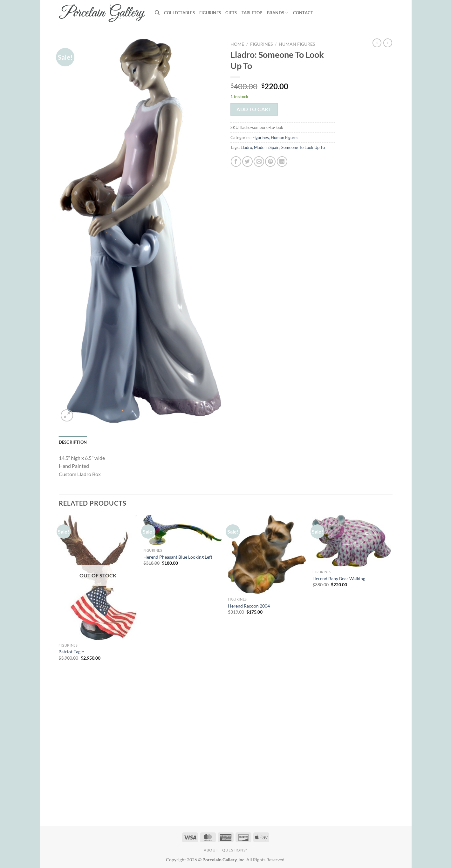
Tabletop (252, 13)
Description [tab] (73, 442)
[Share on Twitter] (247, 161)
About (211, 850)
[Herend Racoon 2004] (267, 554)
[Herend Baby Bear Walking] (352, 541)
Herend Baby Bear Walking (339, 579)
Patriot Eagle (71, 652)
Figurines (210, 13)
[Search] (157, 13)
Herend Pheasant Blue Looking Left (178, 557)
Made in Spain (267, 147)
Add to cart (254, 109)
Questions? (235, 850)
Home (237, 44)
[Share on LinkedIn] (282, 161)
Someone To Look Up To (303, 147)
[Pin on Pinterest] (270, 161)
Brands (278, 13)
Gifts (231, 13)
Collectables (179, 13)
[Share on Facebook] (236, 161)
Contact (303, 13)
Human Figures (297, 44)
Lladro (246, 147)
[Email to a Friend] (259, 161)
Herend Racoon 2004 (249, 606)
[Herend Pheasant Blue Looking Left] (183, 530)
